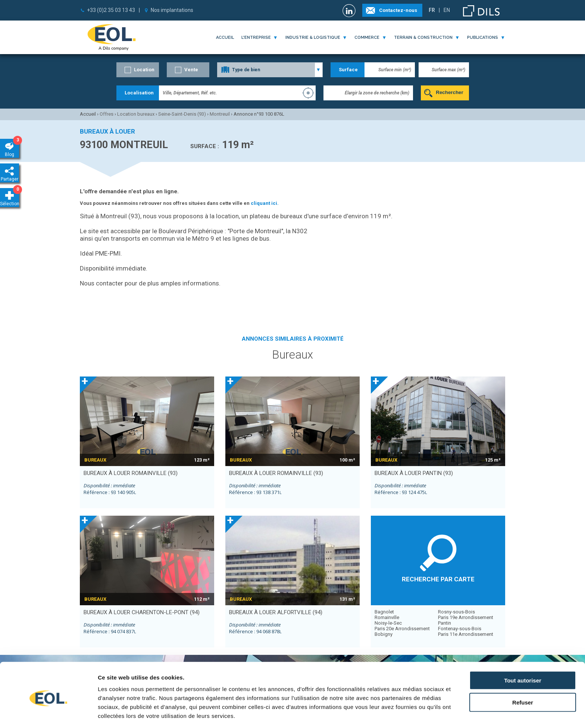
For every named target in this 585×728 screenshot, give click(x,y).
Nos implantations (172, 10)
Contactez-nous (398, 10)
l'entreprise (256, 38)
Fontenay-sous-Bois (460, 629)
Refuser (523, 673)
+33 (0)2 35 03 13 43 (111, 10)
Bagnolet (384, 612)
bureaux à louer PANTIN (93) (414, 473)
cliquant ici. (265, 203)
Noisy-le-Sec (388, 623)
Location (144, 70)
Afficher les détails (411, 713)
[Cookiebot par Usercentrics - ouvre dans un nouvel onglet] (48, 713)
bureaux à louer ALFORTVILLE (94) (276, 612)
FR (432, 10)
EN (447, 10)
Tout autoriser (523, 651)
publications (483, 38)
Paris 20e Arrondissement (402, 629)
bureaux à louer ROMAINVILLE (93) (131, 473)
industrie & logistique (313, 38)
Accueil (225, 38)
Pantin (445, 623)
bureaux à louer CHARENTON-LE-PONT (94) (142, 612)
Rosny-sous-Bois (456, 612)
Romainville (387, 617)
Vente (191, 70)
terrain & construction (423, 38)
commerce (367, 38)
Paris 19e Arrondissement (466, 617)
